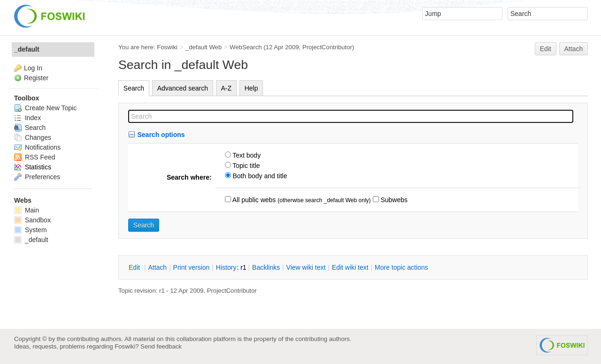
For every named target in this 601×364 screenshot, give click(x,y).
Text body (246, 155)
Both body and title (259, 176)
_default (27, 49)
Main (27, 210)
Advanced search (183, 88)
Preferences (37, 177)
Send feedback (161, 346)
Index (27, 118)
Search (134, 88)
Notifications (37, 147)
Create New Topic (45, 108)
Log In (33, 68)
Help (251, 88)
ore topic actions (401, 267)
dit (135, 267)
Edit (546, 49)
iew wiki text (306, 267)
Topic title (246, 166)
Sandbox (32, 220)
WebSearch (246, 47)
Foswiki (167, 47)
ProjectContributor (327, 47)
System (31, 230)
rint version (192, 267)
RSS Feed (35, 157)
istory (226, 267)
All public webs (254, 200)
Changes (33, 137)
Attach (574, 49)
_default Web (204, 47)
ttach (157, 267)
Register (36, 78)
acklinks (266, 267)
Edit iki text (350, 267)
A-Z (227, 88)
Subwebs (393, 200)
